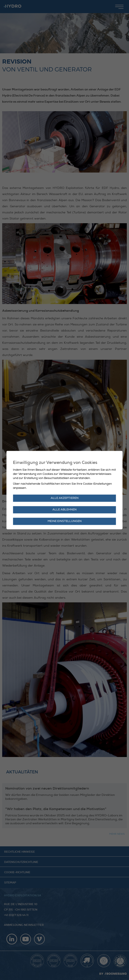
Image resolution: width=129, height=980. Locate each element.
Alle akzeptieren (65, 498)
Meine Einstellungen (65, 521)
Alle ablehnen (64, 510)
